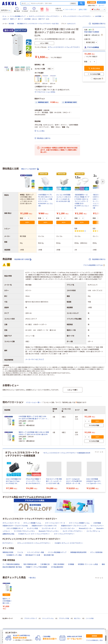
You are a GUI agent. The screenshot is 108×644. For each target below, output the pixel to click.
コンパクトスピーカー (68, 528)
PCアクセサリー (8, 543)
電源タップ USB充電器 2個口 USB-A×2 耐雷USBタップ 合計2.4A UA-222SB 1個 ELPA (7, 601)
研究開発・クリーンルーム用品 (88, 564)
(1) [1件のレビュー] (85, 231)
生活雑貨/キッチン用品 (14, 555)
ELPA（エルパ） (72, 24)
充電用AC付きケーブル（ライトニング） (74, 526)
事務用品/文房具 (8, 552)
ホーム (4, 16)
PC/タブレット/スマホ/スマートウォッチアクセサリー (44, 16)
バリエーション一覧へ (33, 402)
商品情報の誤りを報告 (23, 259)
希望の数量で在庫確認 (92, 32)
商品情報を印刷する (97, 24)
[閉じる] (105, 629)
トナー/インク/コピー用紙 (36, 552)
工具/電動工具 (45, 564)
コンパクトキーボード (49, 528)
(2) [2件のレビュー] (103, 231)
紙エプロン (77, 619)
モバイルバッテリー (97, 526)
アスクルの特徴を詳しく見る (94, 640)
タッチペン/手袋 (32, 528)
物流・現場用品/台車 (30, 564)
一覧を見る (32, 578)
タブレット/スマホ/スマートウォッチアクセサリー (77, 16)
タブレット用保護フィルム (32, 523)
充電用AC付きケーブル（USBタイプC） (44, 526)
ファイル (20, 552)
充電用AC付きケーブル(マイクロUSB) (15, 526)
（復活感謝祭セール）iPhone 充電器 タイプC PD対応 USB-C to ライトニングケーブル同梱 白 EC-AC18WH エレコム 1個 (82, 201)
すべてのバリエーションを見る (45, 92)
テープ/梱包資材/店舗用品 (11, 564)
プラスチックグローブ (31, 619)
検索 (81, 3)
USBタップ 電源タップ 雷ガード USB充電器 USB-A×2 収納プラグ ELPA (26, 19)
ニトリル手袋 (90, 619)
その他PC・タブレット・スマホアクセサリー (69, 543)
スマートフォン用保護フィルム (79, 523)
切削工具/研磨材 (59, 564)
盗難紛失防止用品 (8, 534)
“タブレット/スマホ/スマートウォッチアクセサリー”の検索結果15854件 (67, 453)
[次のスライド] (32, 69)
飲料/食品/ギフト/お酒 (33, 555)
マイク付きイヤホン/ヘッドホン (24, 531)
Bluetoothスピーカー (86, 528)
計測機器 (71, 564)
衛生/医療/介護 (49, 555)
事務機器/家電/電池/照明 (78, 552)
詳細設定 (73, 3)
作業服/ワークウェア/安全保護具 (36, 567)
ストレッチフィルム (48, 619)
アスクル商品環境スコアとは (94, 265)
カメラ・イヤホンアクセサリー (73, 531)
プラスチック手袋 (64, 619)
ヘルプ (102, 6)
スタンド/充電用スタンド (15, 528)
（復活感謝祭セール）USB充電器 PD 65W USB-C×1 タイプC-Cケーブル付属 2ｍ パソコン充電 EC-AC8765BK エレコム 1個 (100, 201)
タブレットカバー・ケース (11, 523)
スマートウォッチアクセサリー (64, 534)
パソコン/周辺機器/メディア (18, 16)
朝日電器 (11, 24)
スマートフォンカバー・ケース (55, 523)
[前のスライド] (3, 470)
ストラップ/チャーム (93, 531)
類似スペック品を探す (30, 169)
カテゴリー (6, 10)
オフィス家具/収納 (96, 552)
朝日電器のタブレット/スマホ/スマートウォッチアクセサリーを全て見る (38, 24)
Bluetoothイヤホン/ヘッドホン (49, 531)
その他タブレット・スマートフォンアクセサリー (34, 534)
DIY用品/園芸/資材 (57, 567)
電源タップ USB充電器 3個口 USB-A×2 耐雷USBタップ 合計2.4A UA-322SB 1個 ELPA (34, 433)
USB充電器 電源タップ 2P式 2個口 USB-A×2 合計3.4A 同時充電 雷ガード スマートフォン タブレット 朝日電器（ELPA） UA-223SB (34, 418)
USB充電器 (98, 16)
